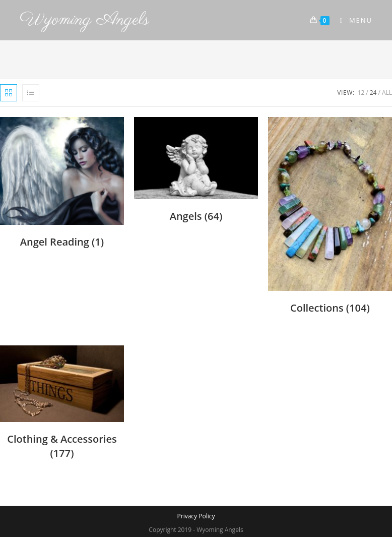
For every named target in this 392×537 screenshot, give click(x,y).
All (387, 93)
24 (373, 93)
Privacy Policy (196, 516)
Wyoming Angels (84, 20)
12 (361, 93)
